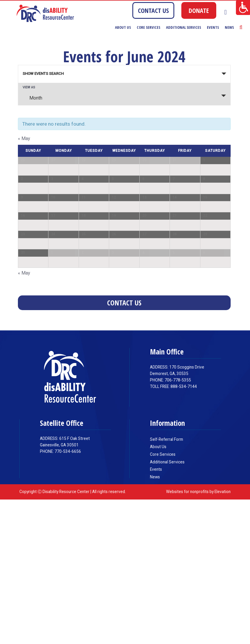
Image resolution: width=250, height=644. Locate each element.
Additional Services (184, 27)
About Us (123, 27)
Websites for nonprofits (187, 636)
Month (32, 98)
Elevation (223, 636)
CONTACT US (153, 10)
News (229, 27)
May (24, 138)
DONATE (199, 10)
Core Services (148, 27)
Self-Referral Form (167, 584)
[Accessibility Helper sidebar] (243, 7)
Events (213, 27)
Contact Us (124, 447)
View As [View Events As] (29, 87)
